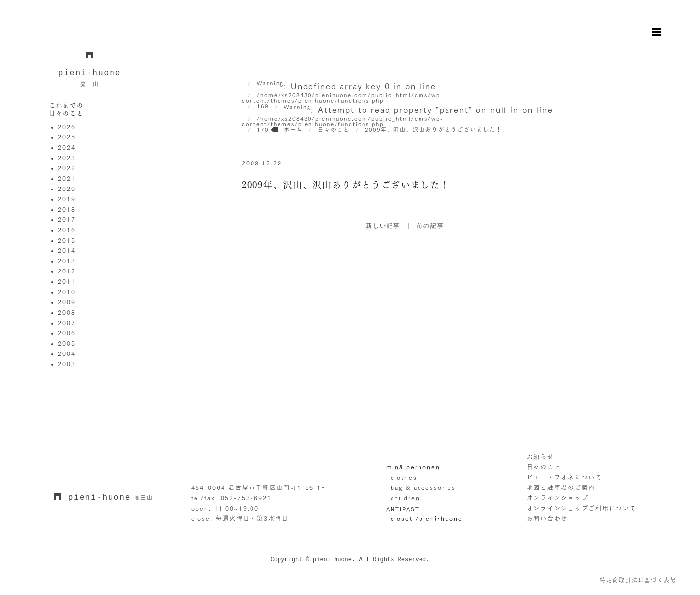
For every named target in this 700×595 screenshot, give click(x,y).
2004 (67, 353)
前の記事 (430, 226)
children (405, 498)
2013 (67, 261)
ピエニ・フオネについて (564, 477)
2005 (67, 343)
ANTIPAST (403, 509)
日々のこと (544, 467)
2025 (67, 137)
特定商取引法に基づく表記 (638, 580)
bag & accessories (423, 487)
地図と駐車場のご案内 (561, 487)
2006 (67, 333)
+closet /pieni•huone (424, 518)
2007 (67, 323)
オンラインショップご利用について (582, 508)
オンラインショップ (558, 498)
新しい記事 (383, 226)
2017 (67, 219)
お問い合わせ (547, 518)
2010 (67, 292)
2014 (67, 250)
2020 (67, 189)
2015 (67, 240)
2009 (67, 302)
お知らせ (540, 457)
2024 (67, 147)
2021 (67, 178)
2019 (67, 199)
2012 (67, 271)
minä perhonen (413, 467)
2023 (67, 158)
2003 (67, 364)
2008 (67, 312)
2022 (67, 168)
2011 (67, 281)
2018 (67, 209)
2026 (67, 127)
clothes (404, 477)
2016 (67, 230)
